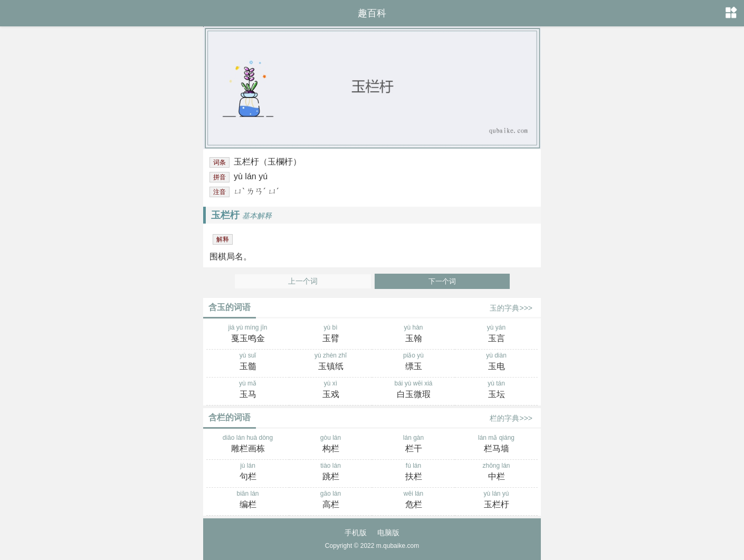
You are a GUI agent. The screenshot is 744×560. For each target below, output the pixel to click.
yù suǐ (248, 362)
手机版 (356, 533)
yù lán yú (496, 500)
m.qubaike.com (398, 546)
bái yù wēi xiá (413, 390)
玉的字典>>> (511, 308)
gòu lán (331, 445)
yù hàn (413, 334)
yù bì (331, 334)
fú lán (413, 472)
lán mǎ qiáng (496, 445)
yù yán (496, 334)
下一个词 (442, 281)
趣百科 (372, 13)
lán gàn (413, 445)
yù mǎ (248, 390)
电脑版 (388, 533)
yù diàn (496, 362)
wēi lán (413, 500)
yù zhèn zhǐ (331, 362)
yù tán (496, 390)
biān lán (248, 500)
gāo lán (331, 500)
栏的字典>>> (511, 418)
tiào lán (331, 472)
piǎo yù (413, 362)
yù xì (331, 390)
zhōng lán (496, 472)
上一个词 (303, 281)
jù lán (248, 472)
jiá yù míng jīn (248, 334)
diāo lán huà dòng (248, 445)
